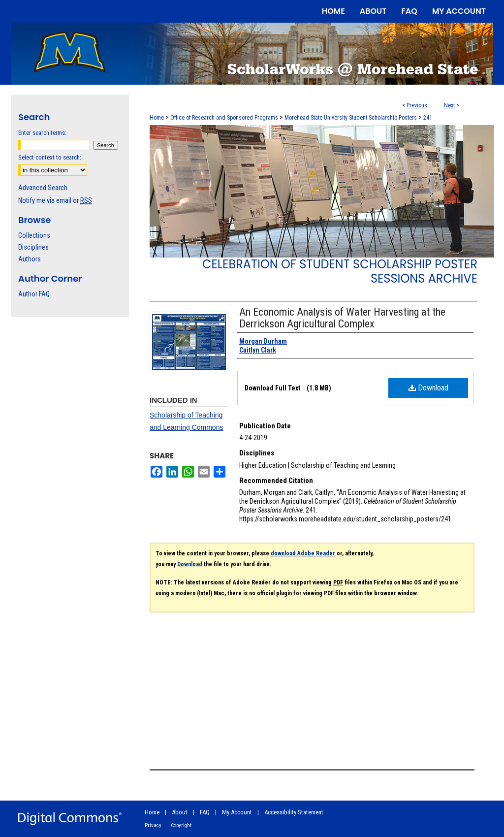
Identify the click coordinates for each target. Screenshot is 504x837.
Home (157, 118)
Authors (30, 259)
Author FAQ (34, 294)
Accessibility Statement (294, 812)
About (180, 812)
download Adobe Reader (303, 553)
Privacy (153, 825)
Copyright (181, 825)
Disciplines (33, 247)
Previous (417, 105)
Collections (34, 235)
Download (428, 388)
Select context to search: (50, 157)
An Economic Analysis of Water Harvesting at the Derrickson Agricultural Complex (342, 318)
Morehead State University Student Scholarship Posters (351, 118)
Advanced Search (43, 188)
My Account (237, 812)
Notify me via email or (55, 200)
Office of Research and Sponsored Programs (224, 118)
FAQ (205, 812)
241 (428, 118)
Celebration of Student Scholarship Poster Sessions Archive (340, 271)
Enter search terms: (42, 133)
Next (449, 105)
